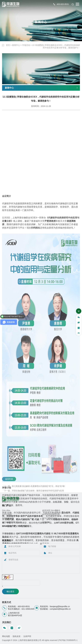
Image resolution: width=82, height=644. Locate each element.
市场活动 (26, 45)
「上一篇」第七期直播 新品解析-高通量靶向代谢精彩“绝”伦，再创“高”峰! (34, 498)
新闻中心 (16, 45)
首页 (8, 45)
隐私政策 (17, 636)
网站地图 (6, 636)
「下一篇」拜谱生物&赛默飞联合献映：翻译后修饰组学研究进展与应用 (33, 502)
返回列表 (9, 491)
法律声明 (27, 636)
